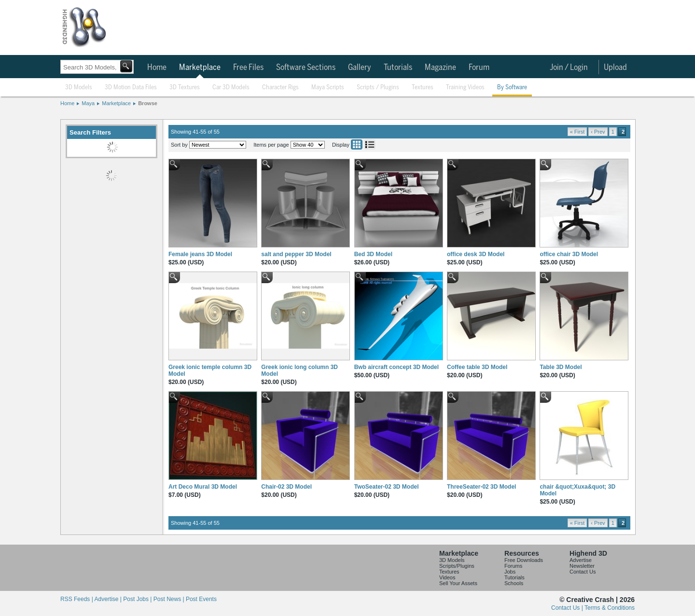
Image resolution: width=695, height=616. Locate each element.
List (370, 144)
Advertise (581, 560)
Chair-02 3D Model (286, 487)
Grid (357, 144)
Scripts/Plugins (457, 566)
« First (577, 132)
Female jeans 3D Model (200, 254)
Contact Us (583, 572)
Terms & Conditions (610, 608)
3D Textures (185, 88)
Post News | (170, 599)
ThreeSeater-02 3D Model (481, 487)
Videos (447, 577)
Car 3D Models (231, 88)
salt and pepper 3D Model (296, 254)
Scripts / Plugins (378, 88)
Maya (88, 103)
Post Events (201, 599)
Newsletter (582, 566)
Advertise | (109, 599)
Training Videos (465, 88)
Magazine (440, 68)
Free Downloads (524, 560)
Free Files (248, 68)
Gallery (360, 68)
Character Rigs (280, 88)
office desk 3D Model (476, 254)
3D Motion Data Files (131, 88)
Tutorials (398, 68)
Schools (514, 583)
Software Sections (306, 68)
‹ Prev (598, 132)
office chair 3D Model (569, 254)
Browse (148, 103)
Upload (615, 68)
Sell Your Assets (458, 583)
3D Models (79, 88)
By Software (512, 88)
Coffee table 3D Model (477, 367)
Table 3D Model (561, 367)
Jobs (510, 572)
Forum (479, 68)
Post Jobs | (138, 599)
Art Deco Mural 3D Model (203, 487)
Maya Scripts (328, 88)
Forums (513, 566)
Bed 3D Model (373, 254)
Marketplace (200, 68)
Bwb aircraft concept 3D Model (396, 367)
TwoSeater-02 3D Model (387, 487)
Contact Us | (568, 608)
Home (157, 68)
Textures (423, 88)
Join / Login (569, 68)
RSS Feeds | (77, 599)
